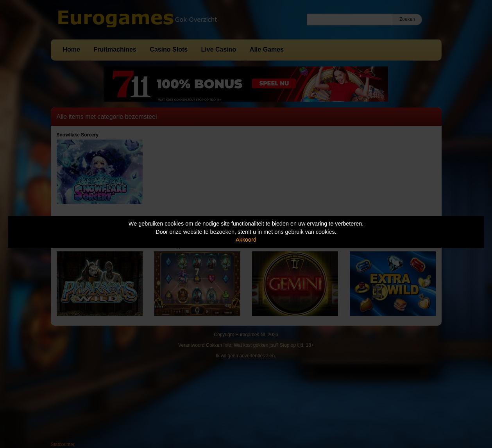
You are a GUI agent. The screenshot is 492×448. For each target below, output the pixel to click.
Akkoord (246, 240)
